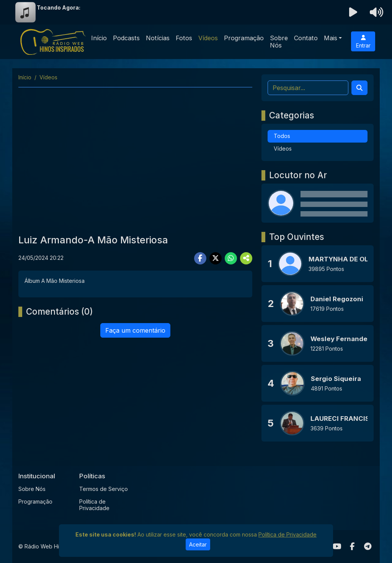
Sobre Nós (279, 42)
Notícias (158, 38)
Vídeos (208, 38)
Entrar (363, 42)
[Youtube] (337, 547)
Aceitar (198, 544)
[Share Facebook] (200, 258)
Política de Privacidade (94, 505)
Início (99, 38)
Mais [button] (331, 38)
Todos (282, 136)
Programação (244, 38)
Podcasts (126, 38)
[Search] (359, 88)
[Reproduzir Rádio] (353, 12)
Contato (306, 38)
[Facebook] (352, 547)
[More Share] (246, 258)
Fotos (184, 38)
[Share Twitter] (216, 258)
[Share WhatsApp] (231, 258)
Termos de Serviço (104, 489)
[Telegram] (368, 547)
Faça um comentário (135, 330)
